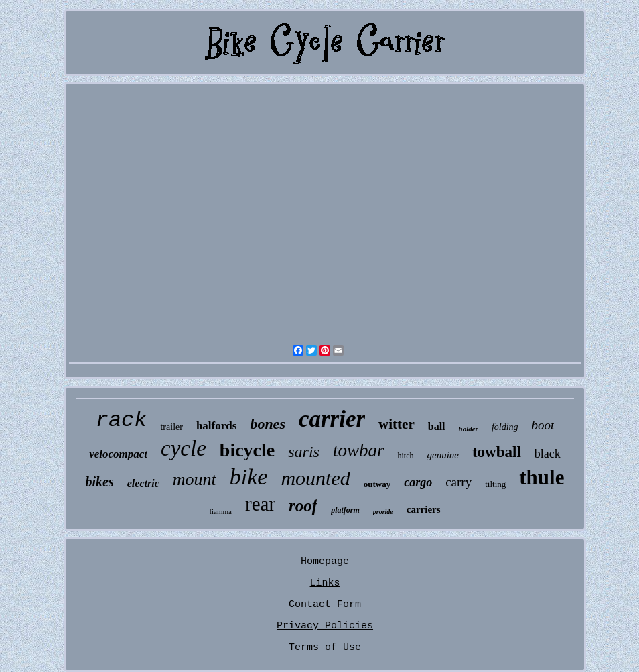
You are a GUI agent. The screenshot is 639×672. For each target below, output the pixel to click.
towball (497, 452)
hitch (405, 456)
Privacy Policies (325, 626)
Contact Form (325, 605)
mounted (315, 478)
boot (543, 425)
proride (383, 512)
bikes (100, 482)
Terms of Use (325, 648)
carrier (332, 419)
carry (458, 482)
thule (542, 477)
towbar (359, 450)
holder (469, 429)
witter (397, 424)
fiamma (220, 511)
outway (377, 484)
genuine (442, 455)
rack (122, 420)
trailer (171, 427)
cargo (418, 482)
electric (143, 483)
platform (345, 510)
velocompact (118, 454)
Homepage (325, 562)
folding (505, 427)
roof (303, 506)
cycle (184, 448)
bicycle (247, 450)
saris (304, 452)
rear (260, 504)
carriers (424, 509)
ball (437, 426)
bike (249, 477)
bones (268, 424)
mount (195, 479)
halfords (216, 426)
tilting (495, 484)
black (548, 454)
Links (325, 583)
